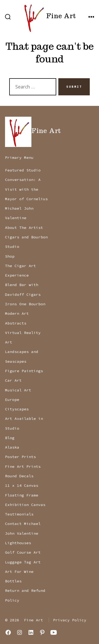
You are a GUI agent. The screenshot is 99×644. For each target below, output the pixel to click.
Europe (12, 400)
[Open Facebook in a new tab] (8, 632)
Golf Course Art (23, 552)
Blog (10, 438)
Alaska (12, 447)
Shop (10, 256)
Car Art (13, 380)
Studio (12, 247)
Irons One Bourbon (25, 304)
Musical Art (18, 390)
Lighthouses (18, 543)
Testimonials (19, 514)
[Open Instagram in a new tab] (20, 632)
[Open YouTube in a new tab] (54, 632)
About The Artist (24, 228)
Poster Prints (20, 457)
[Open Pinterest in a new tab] (42, 632)
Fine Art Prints (23, 466)
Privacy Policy (70, 620)
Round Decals (19, 476)
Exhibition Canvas (25, 505)
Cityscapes (17, 409)
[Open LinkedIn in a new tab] (31, 632)
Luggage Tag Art (23, 562)
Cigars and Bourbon (26, 237)
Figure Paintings (24, 371)
